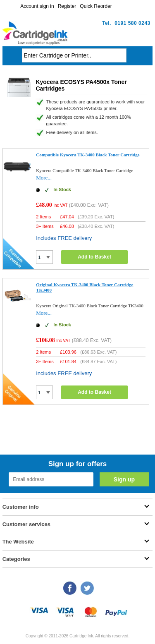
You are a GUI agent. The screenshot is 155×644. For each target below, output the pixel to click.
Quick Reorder (96, 6)
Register (67, 6)
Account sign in (37, 6)
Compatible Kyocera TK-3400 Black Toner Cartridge (88, 155)
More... (44, 178)
